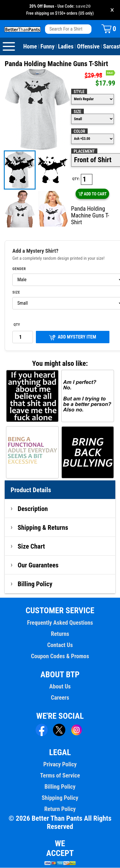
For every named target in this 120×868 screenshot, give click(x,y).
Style (79, 92)
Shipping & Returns (43, 528)
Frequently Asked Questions (60, 623)
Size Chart (31, 547)
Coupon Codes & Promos (60, 656)
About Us (60, 687)
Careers (60, 698)
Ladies (66, 47)
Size (78, 112)
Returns (60, 634)
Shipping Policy (60, 798)
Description (33, 509)
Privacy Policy (60, 765)
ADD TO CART (92, 194)
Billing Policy (35, 584)
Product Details (31, 490)
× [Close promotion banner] (112, 10)
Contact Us (60, 645)
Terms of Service (60, 776)
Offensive (88, 47)
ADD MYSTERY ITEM (73, 337)
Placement (84, 152)
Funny (48, 47)
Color (80, 132)
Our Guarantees (38, 565)
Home (30, 47)
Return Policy (60, 809)
